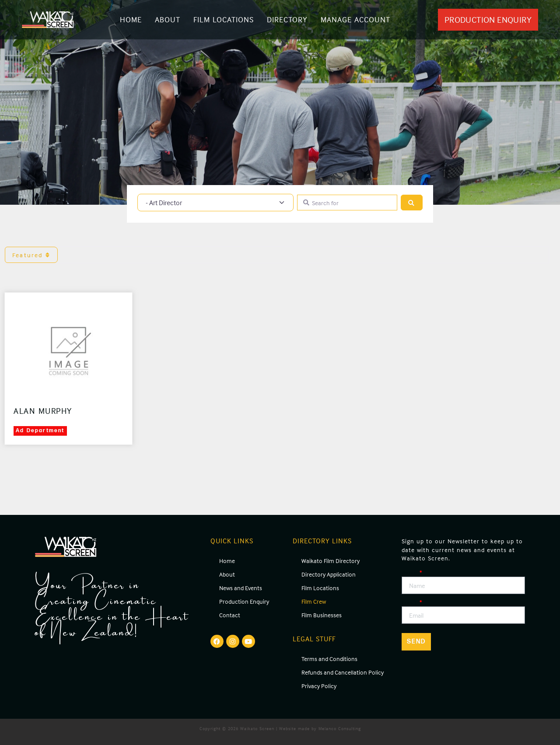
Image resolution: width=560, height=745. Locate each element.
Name (410, 572)
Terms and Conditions (329, 659)
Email (410, 602)
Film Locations (224, 19)
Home (131, 19)
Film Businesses (322, 615)
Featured (31, 255)
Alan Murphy (43, 411)
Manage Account (355, 19)
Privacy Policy (319, 686)
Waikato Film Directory (331, 561)
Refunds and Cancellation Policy (343, 672)
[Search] (412, 203)
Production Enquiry (244, 601)
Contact (230, 615)
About (168, 19)
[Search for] (347, 203)
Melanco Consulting (340, 728)
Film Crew (314, 601)
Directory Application (329, 574)
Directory (287, 19)
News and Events (241, 588)
